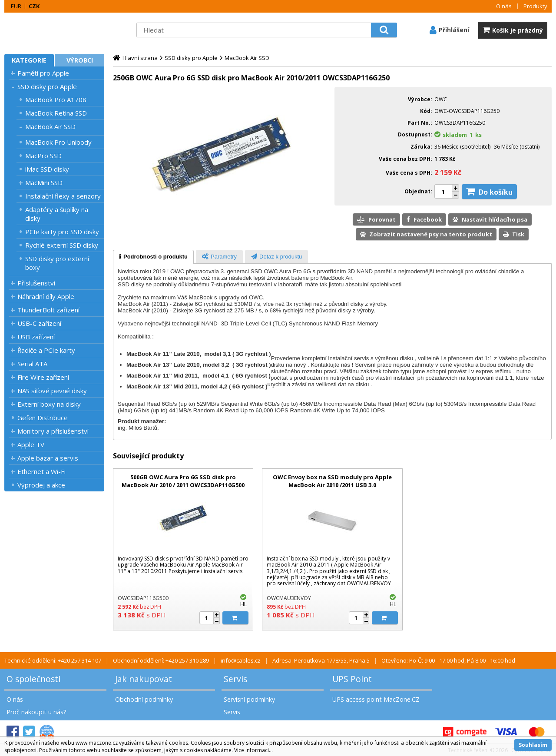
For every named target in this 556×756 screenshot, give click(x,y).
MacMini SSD (44, 182)
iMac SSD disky (47, 169)
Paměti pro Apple (43, 73)
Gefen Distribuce (43, 418)
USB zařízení (36, 337)
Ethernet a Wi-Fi (41, 471)
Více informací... (253, 750)
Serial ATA (32, 364)
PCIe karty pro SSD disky (62, 232)
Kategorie (29, 60)
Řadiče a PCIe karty (46, 350)
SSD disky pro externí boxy (57, 263)
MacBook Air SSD (50, 126)
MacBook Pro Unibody (58, 142)
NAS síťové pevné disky (52, 391)
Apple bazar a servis (48, 458)
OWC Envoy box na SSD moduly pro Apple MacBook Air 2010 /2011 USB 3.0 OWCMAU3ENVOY (332, 485)
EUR (16, 6)
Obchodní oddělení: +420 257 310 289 (161, 660)
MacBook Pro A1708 (56, 99)
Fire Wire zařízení (43, 377)
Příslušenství (36, 283)
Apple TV (31, 444)
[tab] (153, 257)
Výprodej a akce (41, 485)
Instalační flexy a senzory (63, 196)
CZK (34, 6)
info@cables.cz (241, 660)
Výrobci (80, 60)
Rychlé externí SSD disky (62, 245)
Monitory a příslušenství (53, 431)
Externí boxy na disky (49, 404)
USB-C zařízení (39, 323)
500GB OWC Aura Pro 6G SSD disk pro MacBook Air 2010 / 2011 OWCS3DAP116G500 (183, 481)
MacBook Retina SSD (56, 113)
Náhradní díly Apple (46, 296)
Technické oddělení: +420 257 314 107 (53, 660)
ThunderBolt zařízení (48, 310)
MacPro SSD (43, 156)
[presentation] (153, 257)
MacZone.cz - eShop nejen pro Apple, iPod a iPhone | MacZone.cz (59, 30)
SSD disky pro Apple (47, 86)
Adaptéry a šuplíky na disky (57, 214)
